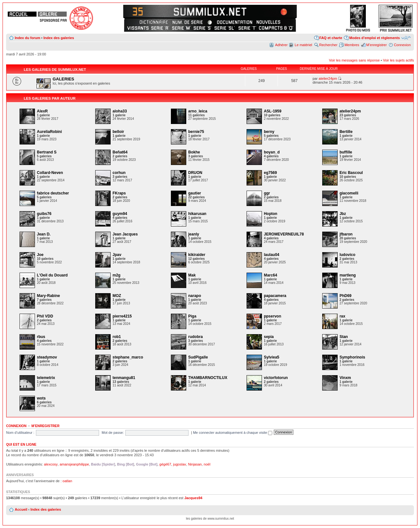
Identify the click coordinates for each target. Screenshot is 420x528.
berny (269, 132)
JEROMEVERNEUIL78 (284, 234)
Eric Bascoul (351, 173)
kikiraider (197, 255)
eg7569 (270, 173)
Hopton (271, 214)
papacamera (275, 296)
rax (342, 316)
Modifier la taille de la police (406, 37)
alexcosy (51, 464)
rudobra (195, 337)
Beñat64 (120, 152)
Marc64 (270, 275)
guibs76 (44, 214)
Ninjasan (195, 464)
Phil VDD (45, 316)
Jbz (343, 214)
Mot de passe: (113, 433)
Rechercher (328, 45)
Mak (192, 275)
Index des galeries (59, 38)
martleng (348, 275)
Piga (192, 316)
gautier (195, 193)
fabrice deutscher (53, 193)
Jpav (117, 255)
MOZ (117, 296)
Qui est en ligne (21, 444)
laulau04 (272, 255)
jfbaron (346, 234)
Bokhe (194, 152)
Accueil (21, 509)
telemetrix (46, 378)
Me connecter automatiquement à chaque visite (233, 433)
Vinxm (345, 378)
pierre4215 (122, 316)
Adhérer (281, 45)
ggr (267, 193)
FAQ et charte (331, 38)
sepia (269, 337)
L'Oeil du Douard (52, 275)
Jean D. (44, 234)
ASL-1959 (273, 111)
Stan (344, 337)
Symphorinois (352, 357)
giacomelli (349, 193)
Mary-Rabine (48, 296)
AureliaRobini (49, 132)
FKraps (119, 193)
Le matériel (303, 45)
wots (41, 398)
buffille (346, 152)
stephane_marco (128, 357)
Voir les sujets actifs (398, 60)
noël (207, 464)
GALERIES (63, 79)
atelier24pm (328, 78)
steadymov (47, 357)
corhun (119, 173)
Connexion (402, 45)
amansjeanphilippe (74, 464)
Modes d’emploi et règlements (374, 38)
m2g (117, 275)
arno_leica (198, 111)
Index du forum (27, 38)
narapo (195, 296)
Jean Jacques (125, 234)
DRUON (195, 173)
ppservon (273, 316)
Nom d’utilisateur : (20, 433)
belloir (118, 132)
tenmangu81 (124, 378)
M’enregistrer (376, 45)
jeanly (194, 234)
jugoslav (180, 464)
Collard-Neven (50, 173)
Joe (40, 255)
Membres (352, 45)
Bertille (346, 132)
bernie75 (196, 132)
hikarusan (197, 214)
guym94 (120, 214)
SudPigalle (198, 357)
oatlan (67, 481)
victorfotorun (276, 378)
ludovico (347, 255)
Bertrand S (47, 152)
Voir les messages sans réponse (354, 60)
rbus (41, 337)
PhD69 (345, 296)
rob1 (117, 337)
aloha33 (120, 111)
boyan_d (272, 152)
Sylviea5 (272, 357)
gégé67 (165, 464)
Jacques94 (193, 498)
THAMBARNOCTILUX (208, 378)
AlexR (42, 111)
